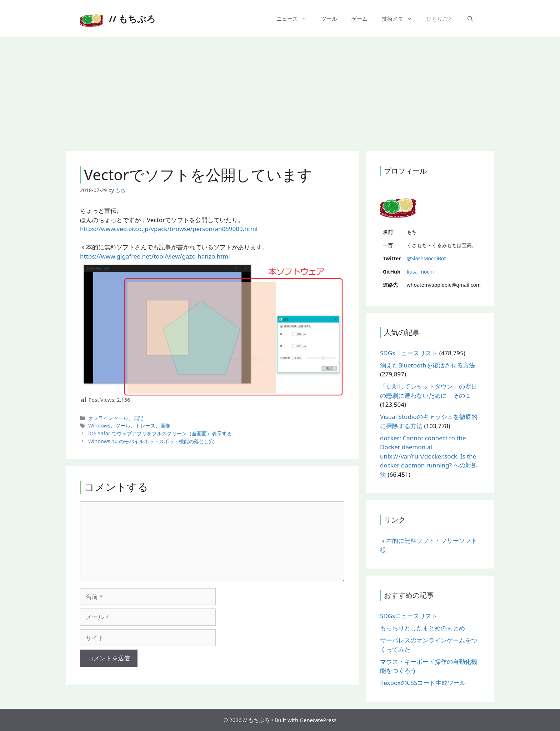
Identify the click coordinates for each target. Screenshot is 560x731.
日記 (138, 418)
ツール (329, 19)
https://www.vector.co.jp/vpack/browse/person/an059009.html (169, 229)
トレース (145, 425)
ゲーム (359, 19)
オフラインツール (108, 418)
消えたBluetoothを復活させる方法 (427, 365)
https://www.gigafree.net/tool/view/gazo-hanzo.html (155, 256)
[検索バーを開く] (470, 19)
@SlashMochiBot (426, 258)
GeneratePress (318, 720)
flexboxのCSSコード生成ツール (423, 683)
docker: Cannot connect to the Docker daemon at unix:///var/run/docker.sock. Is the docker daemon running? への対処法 (429, 456)
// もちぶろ (132, 19)
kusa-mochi (420, 272)
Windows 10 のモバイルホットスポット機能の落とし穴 (151, 441)
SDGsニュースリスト (409, 353)
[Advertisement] (280, 91)
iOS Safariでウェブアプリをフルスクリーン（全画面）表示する (160, 433)
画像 (165, 425)
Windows (99, 425)
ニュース (295, 19)
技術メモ (401, 19)
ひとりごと (440, 19)
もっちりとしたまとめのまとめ (422, 628)
